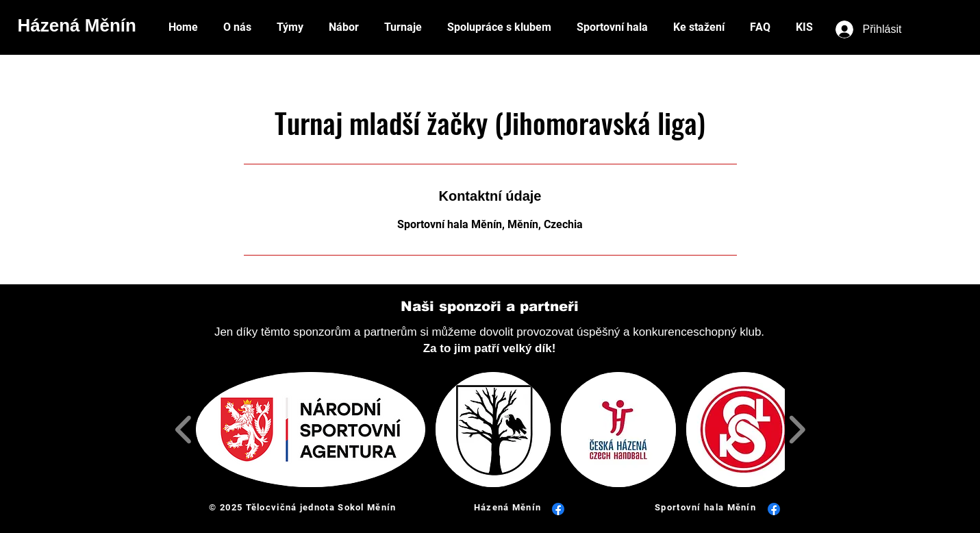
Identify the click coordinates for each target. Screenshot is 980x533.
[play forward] (797, 430)
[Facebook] (558, 509)
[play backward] (184, 430)
